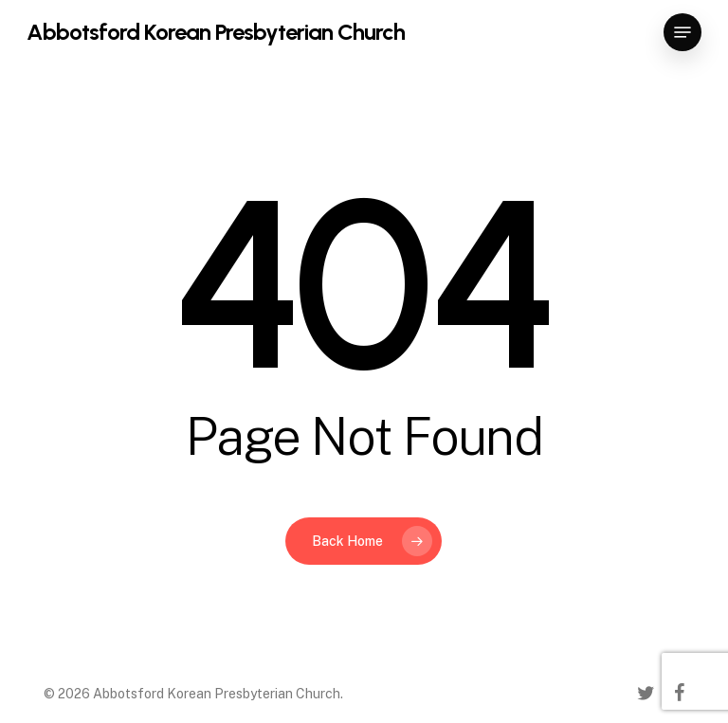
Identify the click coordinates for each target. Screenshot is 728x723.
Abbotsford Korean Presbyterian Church (216, 32)
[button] (682, 32)
